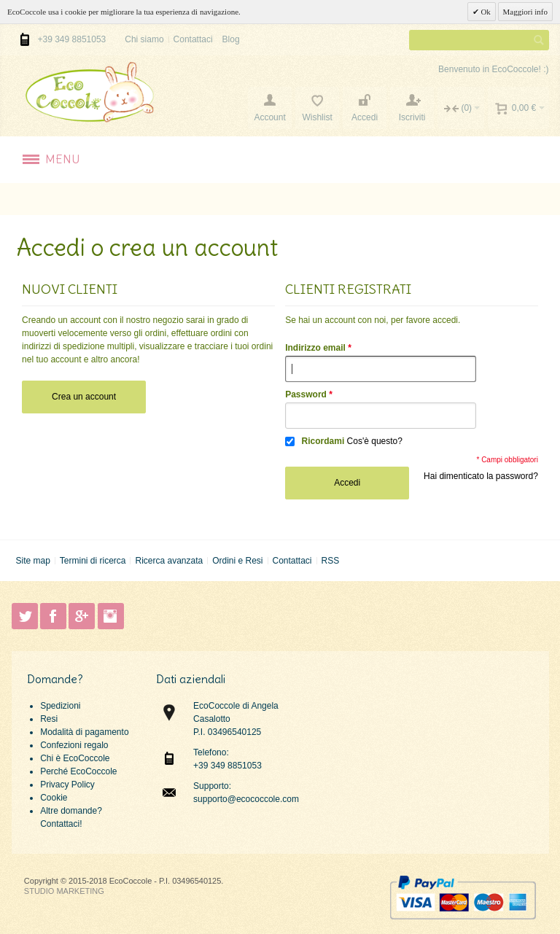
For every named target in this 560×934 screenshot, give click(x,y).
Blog (231, 39)
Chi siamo (144, 39)
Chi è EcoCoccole (75, 758)
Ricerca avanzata (169, 561)
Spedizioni (60, 706)
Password (306, 394)
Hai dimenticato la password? (481, 476)
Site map (32, 561)
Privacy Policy (67, 785)
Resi (49, 719)
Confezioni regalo (74, 745)
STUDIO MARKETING (64, 891)
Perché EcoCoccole (78, 771)
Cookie (54, 798)
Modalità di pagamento (84, 732)
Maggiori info (525, 12)
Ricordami (323, 441)
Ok (485, 12)
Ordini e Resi (237, 561)
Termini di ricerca (93, 561)
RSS (330, 561)
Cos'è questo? (375, 441)
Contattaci (193, 39)
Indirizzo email (315, 348)
